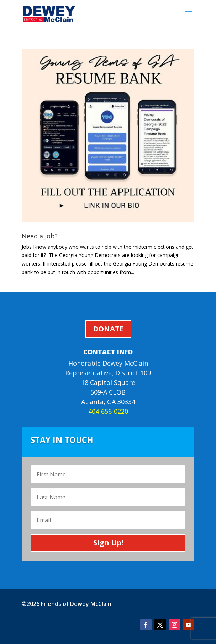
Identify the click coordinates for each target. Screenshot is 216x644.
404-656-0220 (108, 411)
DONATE (108, 329)
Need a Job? (40, 236)
